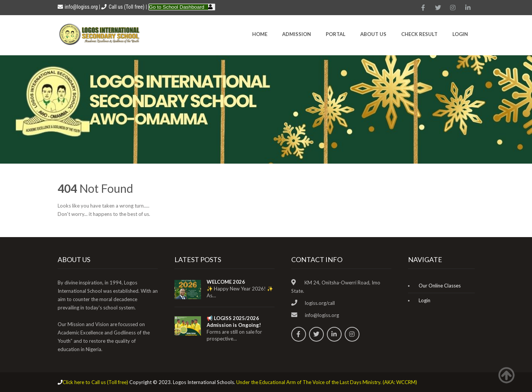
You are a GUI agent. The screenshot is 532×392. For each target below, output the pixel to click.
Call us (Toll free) (126, 7)
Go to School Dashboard (177, 7)
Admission (297, 34)
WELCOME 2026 (226, 282)
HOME (260, 34)
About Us (373, 34)
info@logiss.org (78, 7)
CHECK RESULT (419, 34)
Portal (336, 34)
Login (460, 34)
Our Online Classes (440, 286)
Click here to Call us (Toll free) (95, 382)
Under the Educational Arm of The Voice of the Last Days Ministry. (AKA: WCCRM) (327, 382)
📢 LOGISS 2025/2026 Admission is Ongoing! (234, 322)
